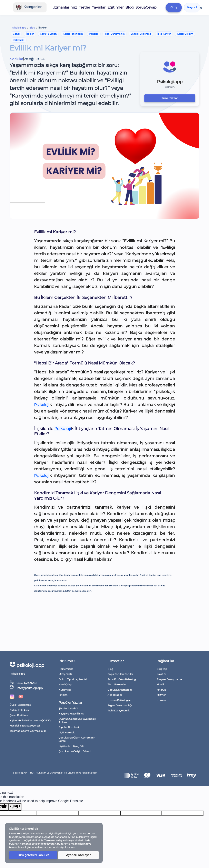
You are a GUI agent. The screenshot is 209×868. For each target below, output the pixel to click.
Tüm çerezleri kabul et (33, 855)
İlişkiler (30, 34)
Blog (132, 7)
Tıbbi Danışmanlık (115, 34)
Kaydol (194, 7)
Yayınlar (101, 7)
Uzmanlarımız (68, 7)
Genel (16, 34)
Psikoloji (94, 34)
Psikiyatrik (19, 40)
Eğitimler (118, 7)
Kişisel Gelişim (185, 34)
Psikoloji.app (18, 28)
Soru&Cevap (148, 7)
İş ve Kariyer (164, 34)
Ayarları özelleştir (78, 855)
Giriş (175, 7)
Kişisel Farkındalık (73, 34)
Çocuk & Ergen (48, 34)
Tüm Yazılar (170, 98)
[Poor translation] (15, 807)
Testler (87, 7)
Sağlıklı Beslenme (141, 34)
